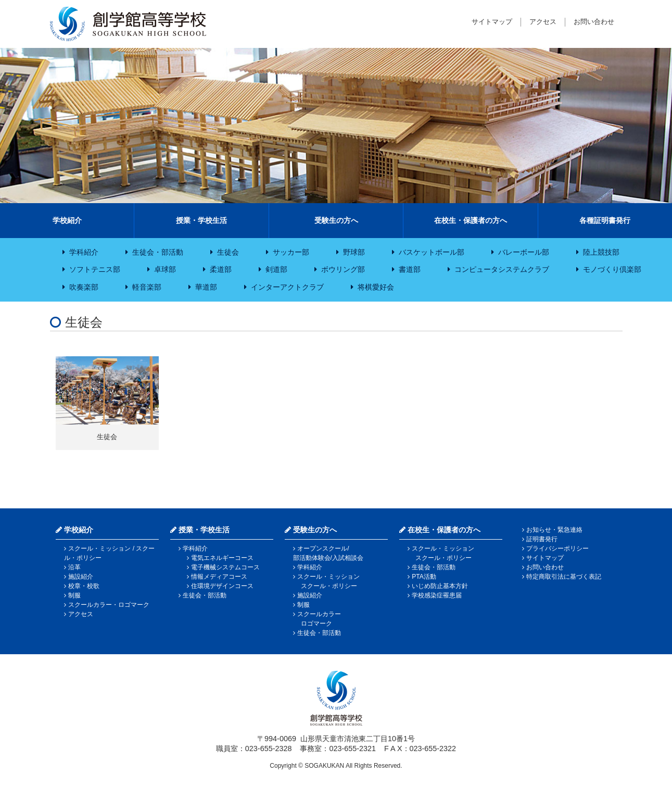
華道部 (206, 287)
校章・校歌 (84, 586)
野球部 (354, 252)
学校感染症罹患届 (437, 595)
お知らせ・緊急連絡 (554, 530)
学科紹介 (84, 252)
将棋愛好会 (376, 287)
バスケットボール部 (432, 252)
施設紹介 (81, 577)
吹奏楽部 (84, 287)
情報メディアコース (219, 577)
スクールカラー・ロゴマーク (109, 605)
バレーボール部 (524, 252)
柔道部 (221, 269)
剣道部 (276, 269)
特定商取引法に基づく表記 (564, 577)
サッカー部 (291, 252)
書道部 (410, 269)
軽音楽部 (147, 287)
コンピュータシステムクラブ (502, 269)
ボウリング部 (343, 269)
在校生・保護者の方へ (471, 220)
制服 (74, 595)
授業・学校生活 (201, 220)
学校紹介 (67, 220)
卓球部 (165, 269)
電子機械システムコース (225, 567)
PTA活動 (424, 577)
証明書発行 (542, 539)
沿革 (74, 567)
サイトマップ (492, 22)
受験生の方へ (336, 220)
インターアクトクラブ (287, 287)
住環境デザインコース (222, 586)
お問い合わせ (594, 22)
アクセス (543, 22)
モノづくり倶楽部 (612, 269)
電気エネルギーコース (222, 558)
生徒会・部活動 (158, 252)
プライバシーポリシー (557, 548)
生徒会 (228, 252)
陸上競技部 (601, 252)
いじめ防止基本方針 (440, 586)
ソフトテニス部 (95, 269)
